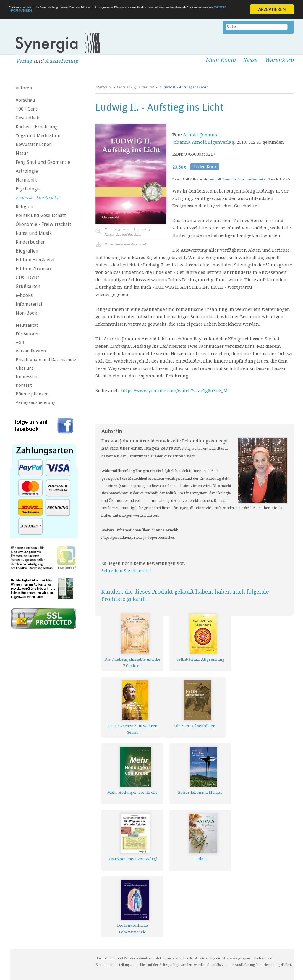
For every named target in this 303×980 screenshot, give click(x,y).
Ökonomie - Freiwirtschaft (43, 224)
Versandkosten (31, 351)
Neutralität (27, 325)
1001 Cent (26, 109)
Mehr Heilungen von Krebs (132, 792)
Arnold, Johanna (201, 135)
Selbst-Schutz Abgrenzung (200, 659)
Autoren (24, 88)
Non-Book (26, 313)
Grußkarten (28, 286)
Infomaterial (29, 304)
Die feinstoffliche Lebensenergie (132, 929)
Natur (22, 153)
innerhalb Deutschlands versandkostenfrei (238, 179)
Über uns (25, 368)
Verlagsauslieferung (36, 402)
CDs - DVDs (27, 278)
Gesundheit (28, 118)
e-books (24, 295)
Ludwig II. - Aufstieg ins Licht (183, 87)
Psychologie (28, 189)
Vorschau (25, 100)
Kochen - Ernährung (37, 127)
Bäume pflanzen (32, 394)
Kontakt (24, 385)
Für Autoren (28, 334)
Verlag (24, 61)
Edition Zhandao (33, 269)
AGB (20, 342)
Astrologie (27, 171)
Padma (200, 859)
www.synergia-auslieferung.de (251, 958)
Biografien (27, 251)
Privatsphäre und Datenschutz (46, 360)
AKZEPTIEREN (272, 9)
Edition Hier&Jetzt (35, 260)
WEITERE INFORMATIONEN (128, 15)
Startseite (103, 87)
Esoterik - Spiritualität (38, 198)
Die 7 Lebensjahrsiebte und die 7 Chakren (132, 663)
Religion (24, 207)
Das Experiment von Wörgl (132, 859)
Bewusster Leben (34, 144)
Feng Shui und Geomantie (43, 162)
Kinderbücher (30, 242)
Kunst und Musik (34, 233)
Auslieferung (61, 61)
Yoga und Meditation (38, 136)
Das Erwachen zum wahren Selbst (132, 729)
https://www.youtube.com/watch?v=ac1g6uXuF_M (174, 391)
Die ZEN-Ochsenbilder (195, 726)
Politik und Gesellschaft (41, 215)
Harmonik (26, 180)
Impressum (27, 377)
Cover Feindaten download (125, 244)
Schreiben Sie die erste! (126, 571)
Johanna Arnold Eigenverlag (203, 142)
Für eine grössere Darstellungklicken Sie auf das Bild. (127, 232)
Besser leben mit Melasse (200, 792)
